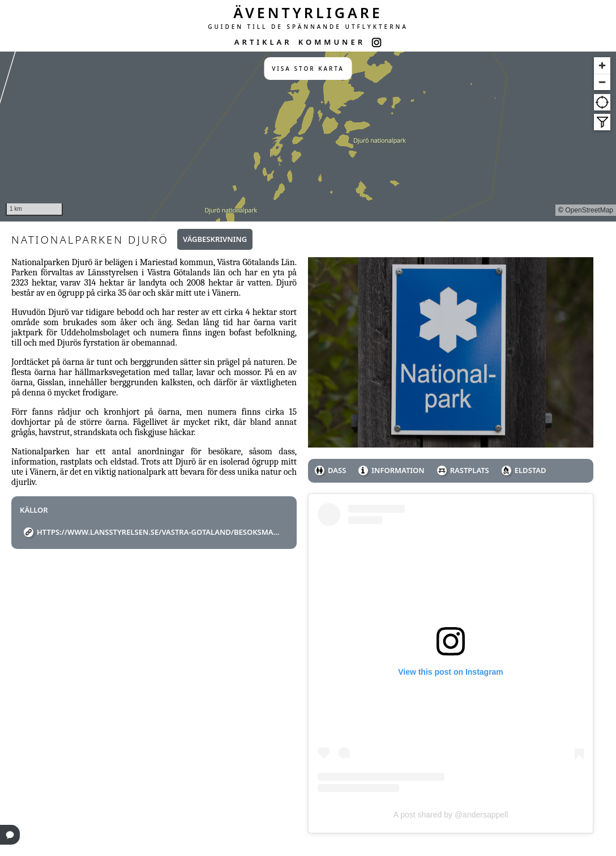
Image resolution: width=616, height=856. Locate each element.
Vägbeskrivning (215, 239)
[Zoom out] (602, 82)
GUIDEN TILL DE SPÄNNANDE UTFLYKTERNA (308, 27)
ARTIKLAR (263, 42)
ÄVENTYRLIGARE (308, 12)
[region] (308, 137)
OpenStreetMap (589, 210)
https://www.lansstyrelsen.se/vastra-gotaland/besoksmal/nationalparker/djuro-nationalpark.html (158, 532)
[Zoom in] (602, 65)
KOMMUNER (332, 42)
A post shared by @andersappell (451, 815)
